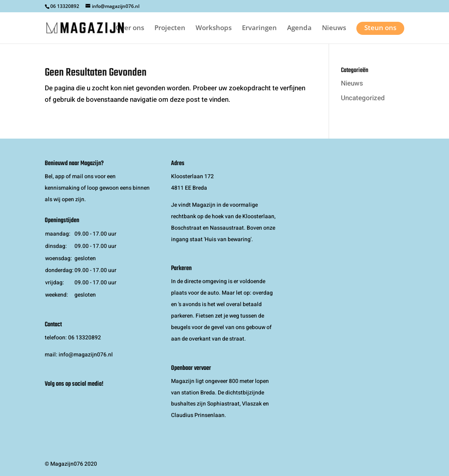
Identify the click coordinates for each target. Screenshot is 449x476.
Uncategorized (363, 98)
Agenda (299, 29)
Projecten (170, 29)
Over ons (130, 29)
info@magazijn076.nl (86, 355)
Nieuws (334, 29)
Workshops (214, 29)
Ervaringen (259, 29)
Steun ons (380, 28)
